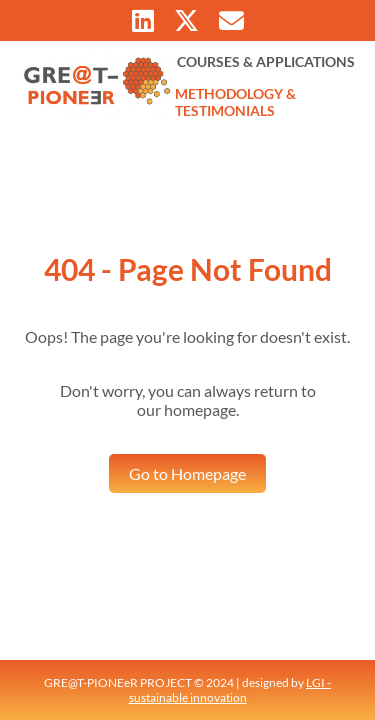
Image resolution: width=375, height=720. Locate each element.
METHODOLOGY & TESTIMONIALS (235, 102)
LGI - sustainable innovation (230, 690)
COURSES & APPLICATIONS (266, 61)
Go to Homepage (187, 473)
